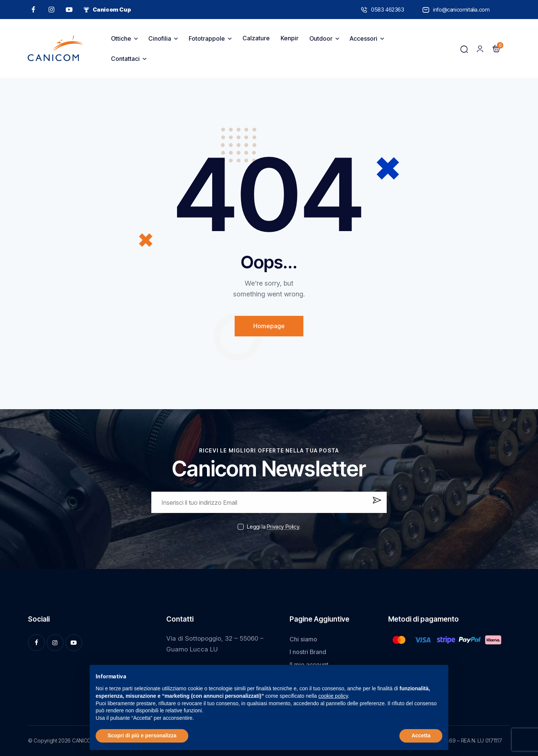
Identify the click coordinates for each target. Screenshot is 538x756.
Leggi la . (273, 527)
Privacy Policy (283, 527)
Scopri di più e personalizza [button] (142, 735)
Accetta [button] (421, 735)
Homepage (269, 326)
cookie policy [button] (333, 696)
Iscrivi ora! (376, 505)
